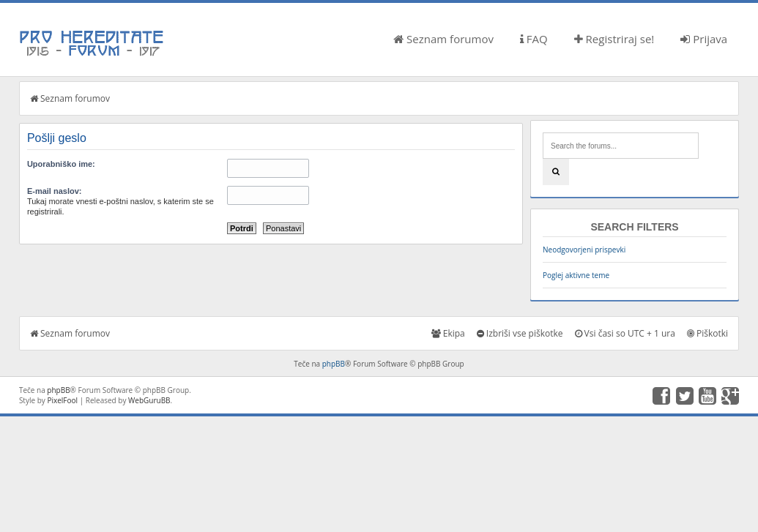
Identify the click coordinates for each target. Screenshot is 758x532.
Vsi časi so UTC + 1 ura (625, 333)
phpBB (334, 364)
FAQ (534, 39)
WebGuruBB (149, 400)
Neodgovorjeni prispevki (584, 250)
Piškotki (707, 333)
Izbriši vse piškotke (520, 333)
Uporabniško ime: (61, 164)
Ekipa (448, 333)
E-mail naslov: (55, 191)
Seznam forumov (443, 39)
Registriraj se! (614, 39)
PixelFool (62, 400)
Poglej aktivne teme (576, 275)
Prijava (704, 39)
